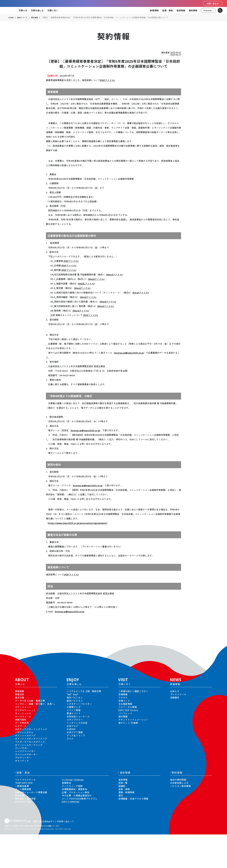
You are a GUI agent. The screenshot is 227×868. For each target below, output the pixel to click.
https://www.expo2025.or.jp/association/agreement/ (78, 523)
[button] (218, 647)
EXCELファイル (86, 284)
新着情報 (154, 10)
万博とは (23, 10)
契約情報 (193, 10)
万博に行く (53, 10)
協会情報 (181, 10)
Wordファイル (114, 275)
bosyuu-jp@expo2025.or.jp (129, 353)
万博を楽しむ (37, 10)
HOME (11, 18)
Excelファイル (141, 293)
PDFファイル (107, 80)
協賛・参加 (167, 10)
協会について (23, 18)
